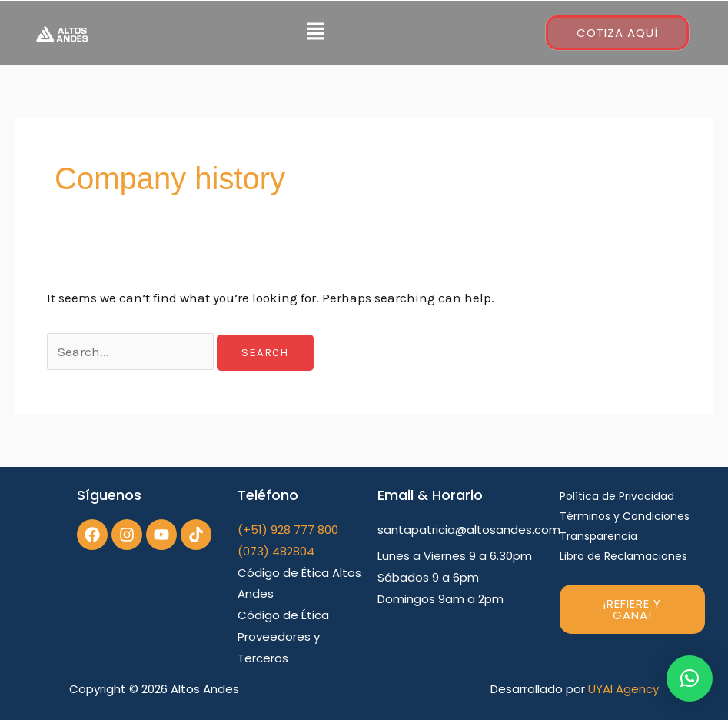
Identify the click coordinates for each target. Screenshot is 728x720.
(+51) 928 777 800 (288, 530)
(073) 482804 (276, 551)
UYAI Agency (623, 689)
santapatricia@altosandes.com (469, 530)
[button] (315, 33)
